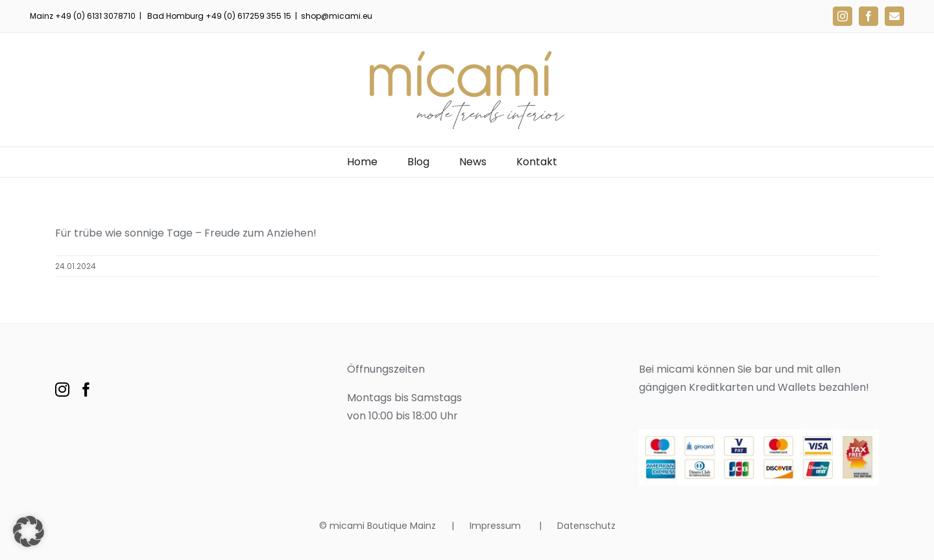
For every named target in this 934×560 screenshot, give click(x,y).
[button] (29, 531)
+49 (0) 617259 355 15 (248, 16)
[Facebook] (86, 390)
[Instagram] (62, 390)
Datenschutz (586, 526)
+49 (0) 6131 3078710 (95, 16)
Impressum (497, 526)
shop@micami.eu (337, 16)
